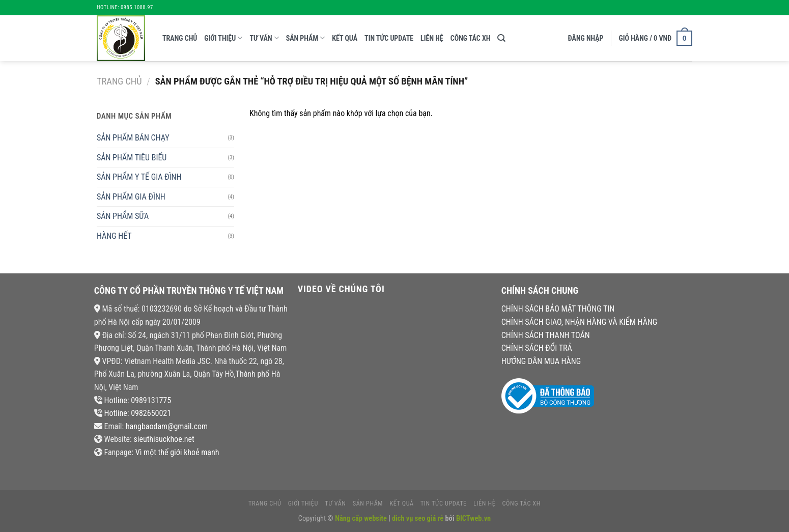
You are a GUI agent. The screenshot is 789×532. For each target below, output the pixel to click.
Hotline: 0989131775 (137, 400)
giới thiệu (223, 38)
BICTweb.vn (473, 519)
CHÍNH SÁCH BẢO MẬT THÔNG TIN (558, 309)
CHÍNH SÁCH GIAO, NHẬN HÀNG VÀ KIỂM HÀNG (579, 322)
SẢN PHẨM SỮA (123, 216)
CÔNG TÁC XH (471, 38)
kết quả (345, 38)
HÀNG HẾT (114, 236)
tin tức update (389, 38)
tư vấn (264, 38)
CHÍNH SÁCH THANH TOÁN (546, 335)
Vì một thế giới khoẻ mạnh (177, 452)
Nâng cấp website (362, 519)
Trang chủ (180, 38)
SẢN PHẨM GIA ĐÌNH (131, 197)
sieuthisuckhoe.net (164, 439)
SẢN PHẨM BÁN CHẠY (133, 138)
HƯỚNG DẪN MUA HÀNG (541, 361)
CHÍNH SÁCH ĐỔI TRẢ (537, 348)
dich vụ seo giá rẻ (418, 519)
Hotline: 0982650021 (137, 413)
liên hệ (432, 38)
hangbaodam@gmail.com (167, 426)
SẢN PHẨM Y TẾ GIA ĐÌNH (139, 177)
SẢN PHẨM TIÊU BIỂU (132, 158)
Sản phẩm (306, 38)
